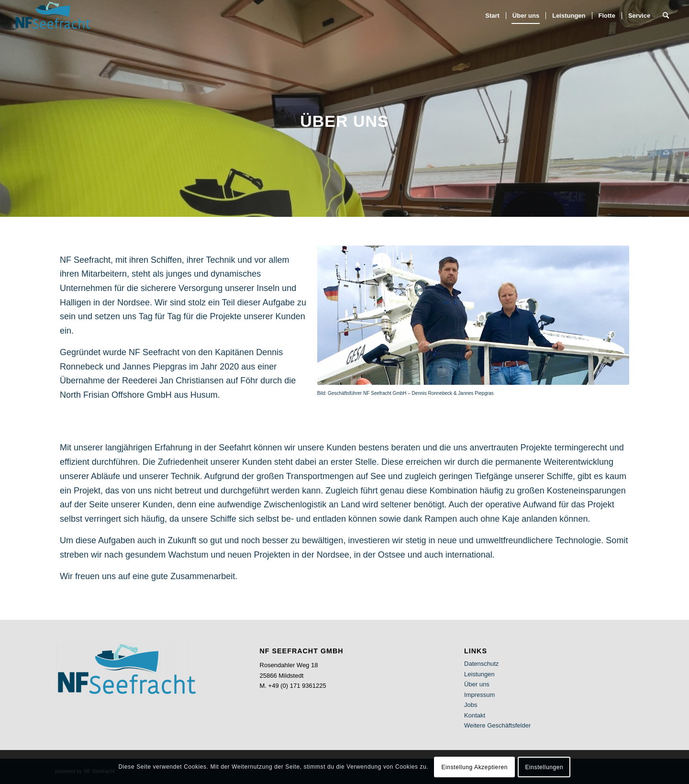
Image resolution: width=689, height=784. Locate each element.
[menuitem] (492, 16)
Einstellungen (544, 767)
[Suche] (666, 16)
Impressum (479, 695)
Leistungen (479, 674)
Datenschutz (481, 664)
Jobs (471, 705)
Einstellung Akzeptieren (474, 767)
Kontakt (475, 715)
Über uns (477, 684)
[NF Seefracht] (53, 16)
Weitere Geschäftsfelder (497, 725)
